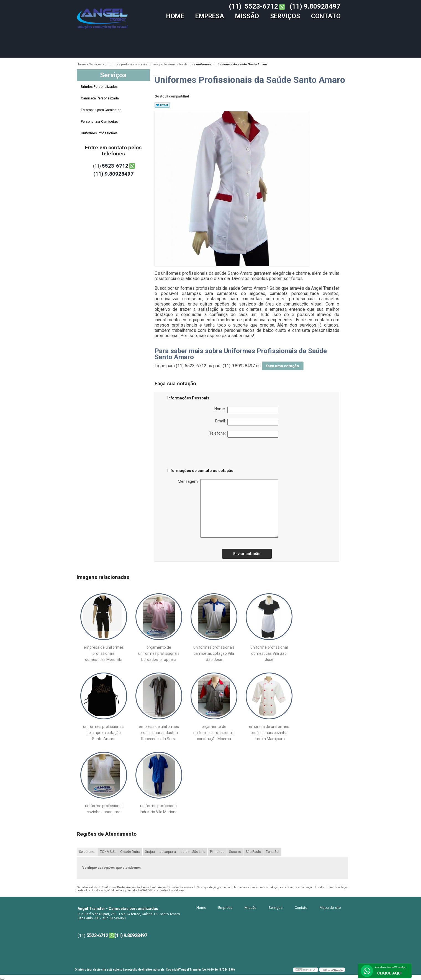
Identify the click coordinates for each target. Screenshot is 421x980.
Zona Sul (272, 852)
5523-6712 (261, 6)
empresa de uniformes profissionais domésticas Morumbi (104, 653)
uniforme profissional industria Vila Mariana (159, 809)
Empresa (210, 16)
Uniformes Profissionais (100, 133)
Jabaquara (168, 852)
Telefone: (244, 434)
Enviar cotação (247, 554)
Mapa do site (330, 908)
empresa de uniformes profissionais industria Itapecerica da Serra (159, 733)
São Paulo (253, 852)
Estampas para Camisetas (102, 110)
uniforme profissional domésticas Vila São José (269, 653)
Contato (326, 16)
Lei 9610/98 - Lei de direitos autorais (161, 890)
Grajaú (150, 852)
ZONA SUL (108, 852)
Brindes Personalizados (100, 87)
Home (175, 16)
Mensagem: (228, 508)
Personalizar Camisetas (100, 122)
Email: (247, 422)
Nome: (246, 410)
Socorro (235, 852)
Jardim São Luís (193, 852)
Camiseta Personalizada (100, 98)
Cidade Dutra (130, 852)
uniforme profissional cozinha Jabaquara (104, 809)
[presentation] (202, 454)
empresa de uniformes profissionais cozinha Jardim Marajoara (269, 733)
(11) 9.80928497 (315, 6)
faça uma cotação (283, 366)
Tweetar (162, 105)
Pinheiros (217, 852)
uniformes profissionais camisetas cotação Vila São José (214, 653)
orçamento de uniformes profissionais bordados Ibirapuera (159, 653)
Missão (247, 16)
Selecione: (87, 852)
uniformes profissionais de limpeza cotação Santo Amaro (104, 733)
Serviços (285, 16)
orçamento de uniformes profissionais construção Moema (214, 733)
